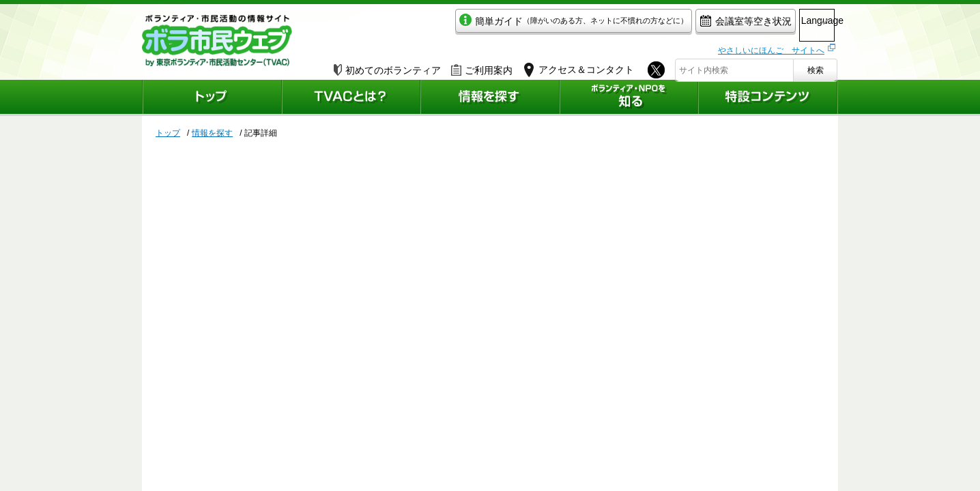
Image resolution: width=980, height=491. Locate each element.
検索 (816, 66)
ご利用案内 (482, 66)
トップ (168, 133)
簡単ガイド (513, 25)
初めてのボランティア (387, 66)
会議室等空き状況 (685, 25)
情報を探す (212, 133)
